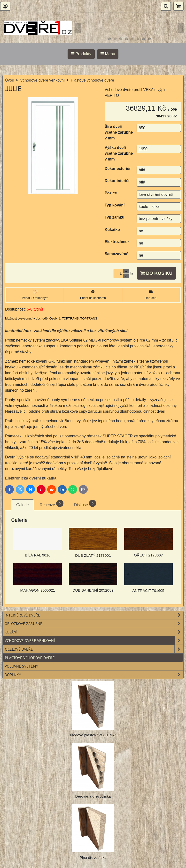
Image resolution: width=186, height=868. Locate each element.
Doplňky (94, 675)
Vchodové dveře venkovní (94, 640)
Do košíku (156, 273)
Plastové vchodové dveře (30, 658)
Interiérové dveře (94, 615)
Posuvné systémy (21, 666)
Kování (94, 632)
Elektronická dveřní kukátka (31, 478)
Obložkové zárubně (94, 624)
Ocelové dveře (94, 649)
